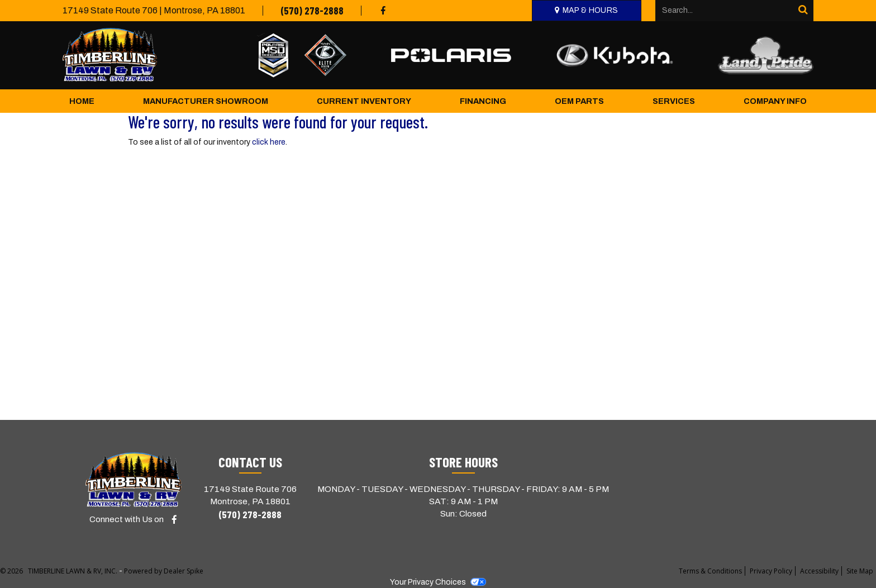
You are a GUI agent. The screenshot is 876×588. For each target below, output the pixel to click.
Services (674, 101)
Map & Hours (591, 10)
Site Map (860, 571)
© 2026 (14, 571)
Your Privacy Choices (438, 582)
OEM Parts (579, 101)
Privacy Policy (771, 571)
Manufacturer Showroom (206, 101)
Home (82, 101)
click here (269, 142)
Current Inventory (364, 101)
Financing (483, 101)
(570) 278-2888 (312, 11)
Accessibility (819, 571)
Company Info (775, 101)
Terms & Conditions (710, 571)
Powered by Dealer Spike (164, 571)
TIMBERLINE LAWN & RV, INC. (73, 571)
